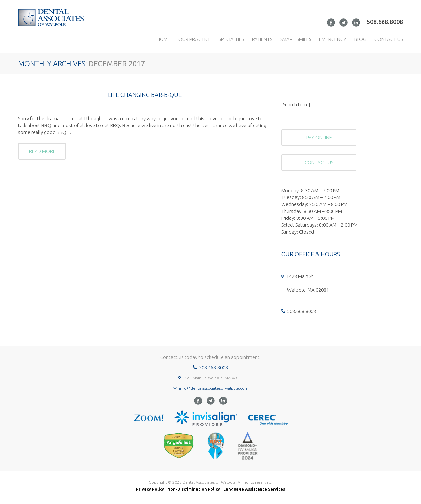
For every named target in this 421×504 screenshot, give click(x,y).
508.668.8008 (385, 22)
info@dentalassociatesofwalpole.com (214, 388)
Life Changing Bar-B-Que (145, 95)
